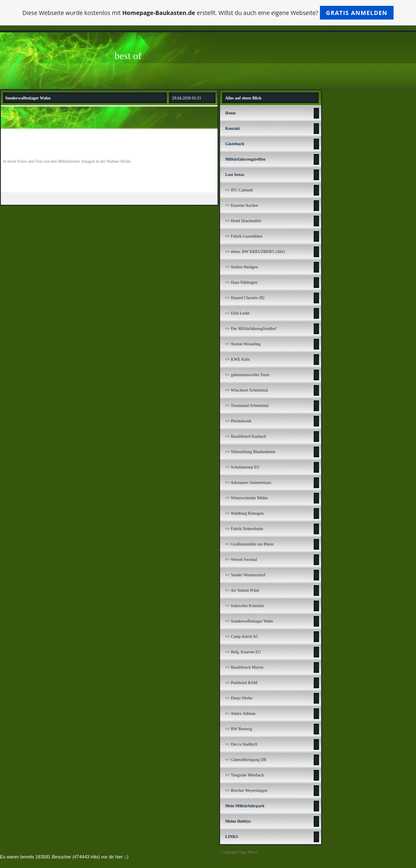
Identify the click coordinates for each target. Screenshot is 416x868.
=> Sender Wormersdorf (245, 575)
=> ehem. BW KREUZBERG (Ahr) (255, 252)
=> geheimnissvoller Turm (247, 375)
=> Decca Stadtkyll (241, 744)
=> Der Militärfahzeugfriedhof (251, 329)
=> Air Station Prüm (242, 590)
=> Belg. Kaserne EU (243, 652)
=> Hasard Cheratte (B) (245, 298)
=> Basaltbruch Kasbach (245, 436)
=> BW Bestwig (239, 729)
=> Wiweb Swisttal (241, 559)
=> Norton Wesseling (243, 344)
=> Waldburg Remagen (244, 513)
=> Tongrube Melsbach (244, 775)
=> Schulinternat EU (242, 467)
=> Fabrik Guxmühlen (244, 236)
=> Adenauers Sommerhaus (248, 482)
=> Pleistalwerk (238, 421)
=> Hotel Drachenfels (243, 221)
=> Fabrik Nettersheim (244, 529)
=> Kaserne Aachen (241, 205)
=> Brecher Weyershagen (246, 790)
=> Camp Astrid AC (242, 636)
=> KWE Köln (237, 359)
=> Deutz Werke (239, 698)
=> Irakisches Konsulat (244, 606)
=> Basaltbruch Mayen (244, 667)
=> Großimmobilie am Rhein (249, 544)
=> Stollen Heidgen (241, 267)
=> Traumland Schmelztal (247, 405)
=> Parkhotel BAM (241, 683)
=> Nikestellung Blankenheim (250, 452)
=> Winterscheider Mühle (246, 498)
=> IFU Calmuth (239, 190)
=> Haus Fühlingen (241, 282)
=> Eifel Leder (237, 313)
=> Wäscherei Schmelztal (246, 390)
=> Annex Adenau (240, 713)
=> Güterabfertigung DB (246, 760)
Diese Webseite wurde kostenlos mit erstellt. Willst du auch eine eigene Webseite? (208, 13)
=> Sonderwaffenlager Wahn (249, 621)
